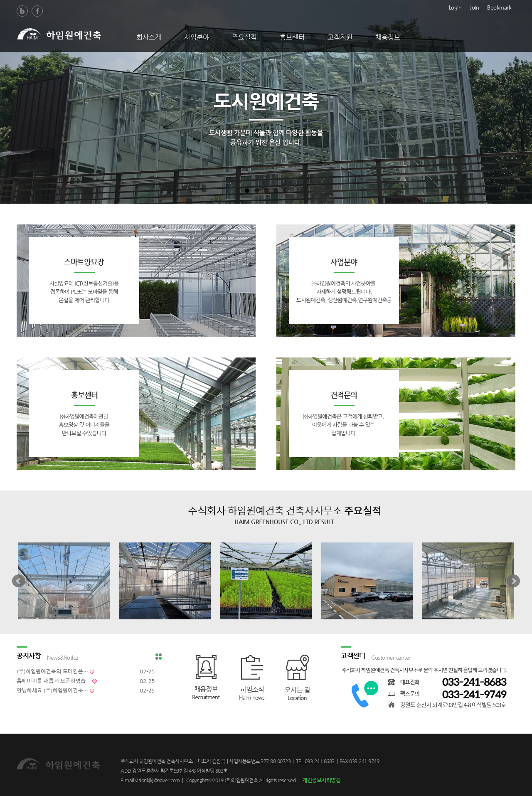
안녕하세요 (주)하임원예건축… (52, 691)
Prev (19, 581)
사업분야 (197, 37)
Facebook (37, 11)
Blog (22, 11)
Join (474, 7)
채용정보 (388, 37)
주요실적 (244, 37)
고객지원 (340, 37)
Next (513, 581)
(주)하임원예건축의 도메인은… (52, 672)
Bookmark (499, 7)
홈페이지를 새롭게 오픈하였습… (54, 681)
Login (455, 7)
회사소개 (149, 37)
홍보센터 (292, 37)
